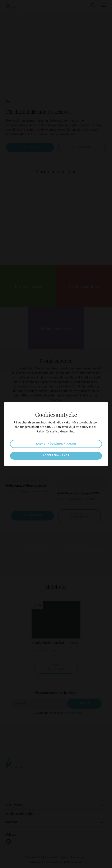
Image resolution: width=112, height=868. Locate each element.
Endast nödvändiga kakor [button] (56, 444)
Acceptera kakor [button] (56, 456)
